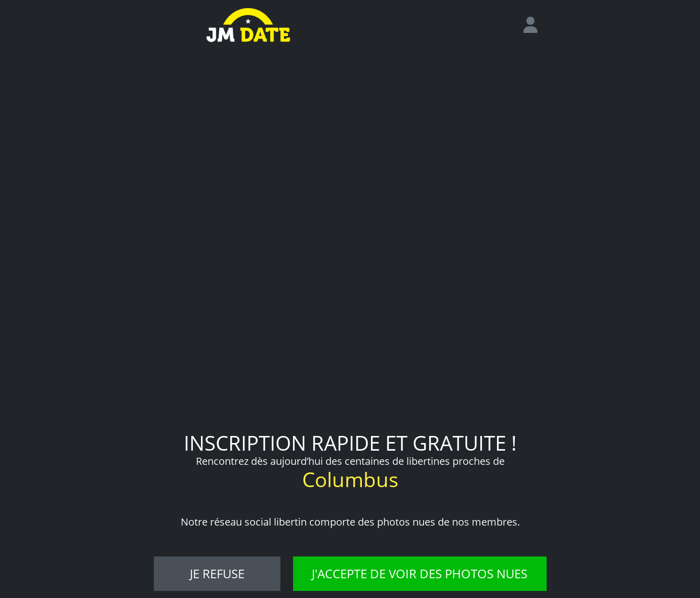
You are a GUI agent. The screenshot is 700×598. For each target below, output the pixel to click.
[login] (534, 25)
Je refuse (217, 573)
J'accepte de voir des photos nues (420, 573)
